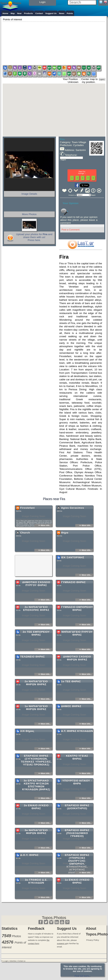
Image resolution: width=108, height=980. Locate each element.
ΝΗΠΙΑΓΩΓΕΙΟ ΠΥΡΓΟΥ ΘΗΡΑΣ (77, 651)
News (62, 13)
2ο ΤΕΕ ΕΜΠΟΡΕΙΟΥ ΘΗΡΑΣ (36, 651)
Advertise (13, 961)
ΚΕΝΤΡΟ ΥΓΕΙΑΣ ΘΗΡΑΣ (77, 775)
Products (29, 13)
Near (19, 13)
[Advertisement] (54, 41)
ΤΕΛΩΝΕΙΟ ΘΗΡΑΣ (32, 674)
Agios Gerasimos (73, 526)
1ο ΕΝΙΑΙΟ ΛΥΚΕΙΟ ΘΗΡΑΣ (77, 899)
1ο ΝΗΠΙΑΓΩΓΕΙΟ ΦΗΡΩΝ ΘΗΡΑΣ (36, 725)
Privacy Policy (93, 940)
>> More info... (45, 543)
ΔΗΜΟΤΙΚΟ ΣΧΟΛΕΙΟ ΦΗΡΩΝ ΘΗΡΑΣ (77, 676)
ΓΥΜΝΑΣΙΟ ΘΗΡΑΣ (73, 600)
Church (25, 550)
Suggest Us (51, 13)
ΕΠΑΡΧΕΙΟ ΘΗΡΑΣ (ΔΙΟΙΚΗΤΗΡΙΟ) (77, 825)
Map (13, 13)
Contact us (22, 961)
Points (70, 13)
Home (5, 13)
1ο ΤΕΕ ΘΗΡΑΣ (71, 699)
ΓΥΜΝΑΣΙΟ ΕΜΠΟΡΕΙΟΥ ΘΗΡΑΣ (77, 626)
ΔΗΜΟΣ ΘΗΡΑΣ (71, 724)
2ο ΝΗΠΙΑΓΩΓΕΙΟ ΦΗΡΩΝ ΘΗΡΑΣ (36, 701)
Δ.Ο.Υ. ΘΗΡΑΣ (29, 873)
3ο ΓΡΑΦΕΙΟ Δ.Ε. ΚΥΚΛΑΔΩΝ (36, 899)
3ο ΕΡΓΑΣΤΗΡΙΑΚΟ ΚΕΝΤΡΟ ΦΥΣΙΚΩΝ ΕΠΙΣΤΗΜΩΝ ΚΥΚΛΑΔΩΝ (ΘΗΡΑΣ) (36, 803)
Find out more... (83, 976)
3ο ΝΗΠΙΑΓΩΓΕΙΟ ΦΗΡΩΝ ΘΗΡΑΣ (36, 849)
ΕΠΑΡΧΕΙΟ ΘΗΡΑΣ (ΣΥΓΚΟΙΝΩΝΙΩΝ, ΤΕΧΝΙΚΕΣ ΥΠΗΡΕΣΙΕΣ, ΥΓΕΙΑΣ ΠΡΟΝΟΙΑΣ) (36, 778)
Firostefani (27, 526)
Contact (39, 13)
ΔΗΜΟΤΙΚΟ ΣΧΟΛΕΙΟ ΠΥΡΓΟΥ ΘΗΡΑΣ (36, 601)
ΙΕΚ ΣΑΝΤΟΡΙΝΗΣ (73, 575)
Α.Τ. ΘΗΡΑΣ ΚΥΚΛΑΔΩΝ (77, 749)
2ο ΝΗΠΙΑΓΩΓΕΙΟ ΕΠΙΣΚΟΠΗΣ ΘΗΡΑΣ (36, 626)
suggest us (62, 943)
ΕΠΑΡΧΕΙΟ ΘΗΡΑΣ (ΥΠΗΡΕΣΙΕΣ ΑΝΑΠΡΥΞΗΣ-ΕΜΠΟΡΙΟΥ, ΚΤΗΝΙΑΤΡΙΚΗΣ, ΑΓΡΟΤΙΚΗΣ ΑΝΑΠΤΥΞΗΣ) (77, 882)
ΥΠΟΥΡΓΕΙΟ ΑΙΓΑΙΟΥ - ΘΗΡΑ (77, 800)
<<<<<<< (84, 195)
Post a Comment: (71, 230)
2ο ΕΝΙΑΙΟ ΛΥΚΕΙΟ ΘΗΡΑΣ (36, 825)
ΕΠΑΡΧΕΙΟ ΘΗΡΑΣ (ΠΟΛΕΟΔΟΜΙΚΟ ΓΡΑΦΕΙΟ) (77, 851)
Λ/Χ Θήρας (27, 749)
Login (6, 961)
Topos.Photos (54, 918)
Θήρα (65, 550)
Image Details (29, 194)
